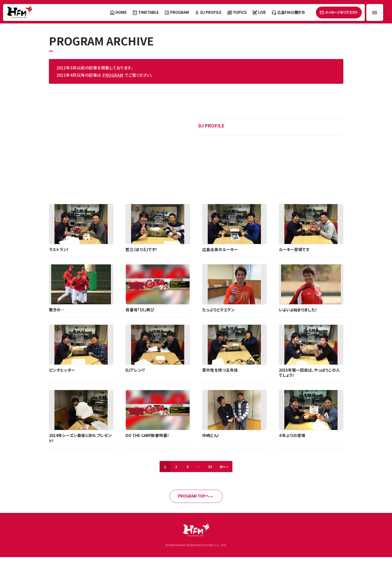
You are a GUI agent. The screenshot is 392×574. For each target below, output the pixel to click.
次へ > (226, 468)
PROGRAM (113, 75)
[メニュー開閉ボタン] (375, 12)
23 (211, 468)
